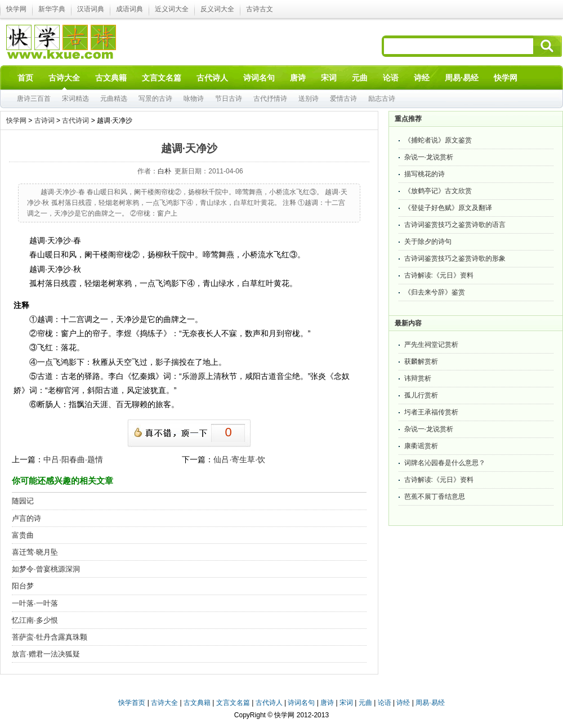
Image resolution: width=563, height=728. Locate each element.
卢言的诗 (26, 518)
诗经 (403, 703)
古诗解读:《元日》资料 (439, 275)
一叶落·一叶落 (35, 603)
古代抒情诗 (270, 99)
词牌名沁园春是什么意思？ (445, 463)
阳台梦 (23, 586)
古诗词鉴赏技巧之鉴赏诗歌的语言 (455, 225)
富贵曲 (23, 535)
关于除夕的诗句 (428, 242)
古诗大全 (164, 703)
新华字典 (52, 9)
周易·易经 (462, 78)
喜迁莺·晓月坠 (35, 552)
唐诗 (327, 703)
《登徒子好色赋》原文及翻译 (448, 208)
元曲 (365, 703)
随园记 (23, 501)
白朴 (164, 171)
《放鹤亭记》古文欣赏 (438, 191)
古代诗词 (75, 120)
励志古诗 (382, 99)
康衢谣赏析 (421, 446)
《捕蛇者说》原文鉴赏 (438, 140)
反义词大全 (217, 9)
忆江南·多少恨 (35, 620)
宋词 (346, 703)
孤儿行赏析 (421, 395)
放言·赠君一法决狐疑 (46, 654)
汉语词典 (91, 9)
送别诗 (309, 99)
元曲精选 (114, 99)
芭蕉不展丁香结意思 (435, 497)
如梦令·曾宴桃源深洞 (46, 569)
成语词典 (129, 9)
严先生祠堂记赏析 (431, 345)
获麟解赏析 (421, 361)
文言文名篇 (233, 703)
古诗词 (44, 120)
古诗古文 (260, 9)
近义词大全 (172, 9)
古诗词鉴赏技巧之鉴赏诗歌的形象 (455, 258)
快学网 (16, 9)
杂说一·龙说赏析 (429, 157)
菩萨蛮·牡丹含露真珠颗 (50, 637)
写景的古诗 (155, 99)
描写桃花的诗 (425, 174)
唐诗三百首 (34, 99)
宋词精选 (75, 99)
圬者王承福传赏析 (431, 412)
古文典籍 (197, 703)
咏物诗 (194, 99)
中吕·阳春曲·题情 (73, 459)
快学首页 (132, 703)
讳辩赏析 (418, 378)
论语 (385, 703)
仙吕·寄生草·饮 (239, 459)
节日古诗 (229, 99)
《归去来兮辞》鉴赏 (435, 292)
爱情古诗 (343, 99)
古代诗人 (269, 703)
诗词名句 (301, 703)
